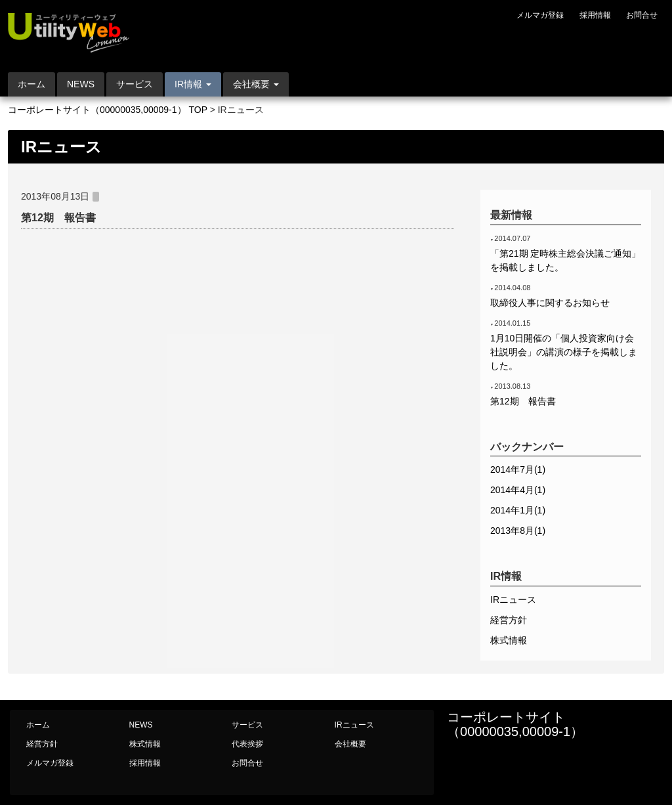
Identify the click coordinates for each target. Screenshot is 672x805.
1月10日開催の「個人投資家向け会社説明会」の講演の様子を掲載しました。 (564, 352)
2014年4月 (518, 490)
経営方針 (509, 620)
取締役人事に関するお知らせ (550, 303)
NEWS (81, 84)
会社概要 (350, 744)
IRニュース (513, 599)
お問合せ (642, 15)
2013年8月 (518, 531)
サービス (135, 84)
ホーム (31, 84)
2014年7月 (518, 469)
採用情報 (595, 15)
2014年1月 (518, 510)
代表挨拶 (247, 744)
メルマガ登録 (540, 15)
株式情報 (509, 640)
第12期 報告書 (58, 218)
